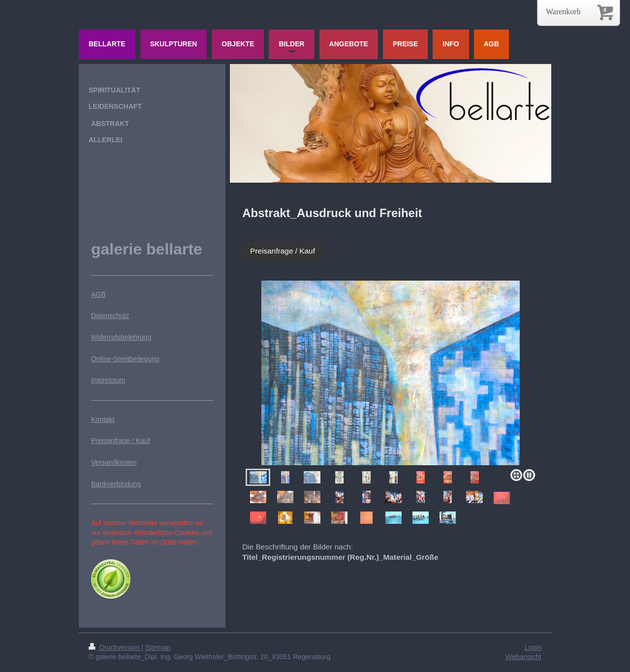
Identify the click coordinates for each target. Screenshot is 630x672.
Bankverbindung (116, 484)
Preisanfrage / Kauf (283, 251)
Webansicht (523, 657)
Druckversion (115, 647)
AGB (98, 294)
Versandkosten (114, 462)
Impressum (108, 380)
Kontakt (103, 419)
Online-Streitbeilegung (125, 359)
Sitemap (158, 647)
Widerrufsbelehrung (121, 337)
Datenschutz (110, 316)
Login (533, 647)
